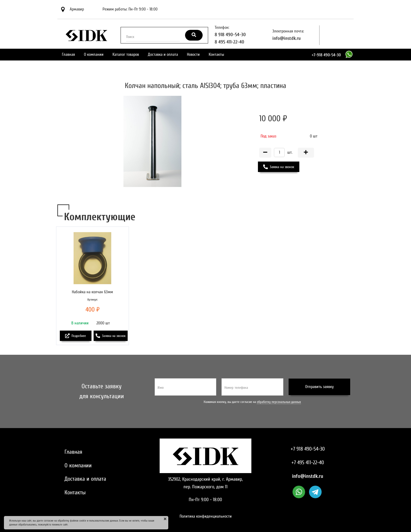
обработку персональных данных (279, 402)
